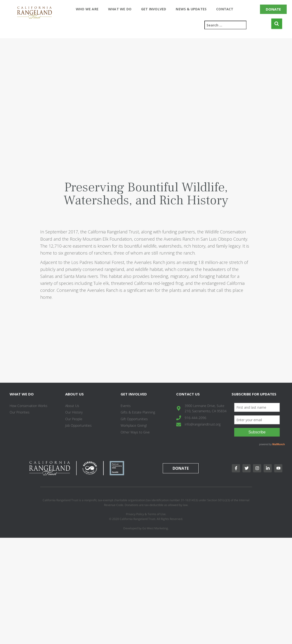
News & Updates (191, 9)
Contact (225, 9)
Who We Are (87, 9)
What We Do (120, 9)
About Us (75, 394)
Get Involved (154, 9)
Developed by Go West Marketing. (146, 528)
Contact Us (188, 394)
